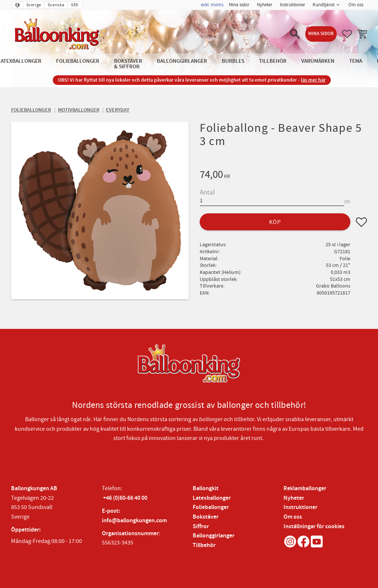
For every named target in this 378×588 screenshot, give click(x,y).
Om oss (293, 517)
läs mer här (313, 80)
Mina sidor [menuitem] (239, 5)
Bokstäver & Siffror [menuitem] (128, 64)
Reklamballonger (305, 489)
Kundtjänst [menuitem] (324, 5)
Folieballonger (211, 507)
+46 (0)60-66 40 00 (125, 498)
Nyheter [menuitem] (265, 5)
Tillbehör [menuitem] (273, 61)
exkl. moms (212, 5)
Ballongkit (206, 489)
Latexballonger (212, 498)
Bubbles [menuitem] (233, 61)
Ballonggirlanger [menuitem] (182, 61)
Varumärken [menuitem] (318, 61)
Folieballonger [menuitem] (78, 61)
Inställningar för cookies (314, 527)
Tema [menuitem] (356, 61)
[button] (295, 34)
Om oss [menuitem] (356, 5)
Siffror (201, 527)
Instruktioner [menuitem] (293, 5)
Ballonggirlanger (214, 536)
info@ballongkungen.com (134, 521)
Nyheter (294, 498)
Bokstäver (206, 517)
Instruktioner (300, 507)
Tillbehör (204, 545)
